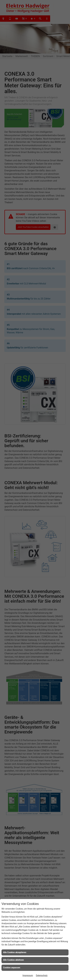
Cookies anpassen (12, 968)
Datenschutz (42, 975)
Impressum (28, 975)
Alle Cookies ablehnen (13, 960)
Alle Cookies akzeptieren (15, 952)
